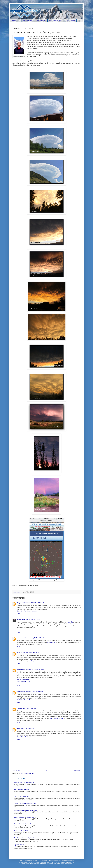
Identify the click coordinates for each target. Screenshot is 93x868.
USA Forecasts (43, 861)
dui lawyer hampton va (36, 661)
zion (18, 729)
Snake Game (51, 642)
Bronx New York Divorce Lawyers (27, 611)
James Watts (21, 619)
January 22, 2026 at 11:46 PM (34, 692)
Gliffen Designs (57, 864)
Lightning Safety (19, 845)
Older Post (77, 770)
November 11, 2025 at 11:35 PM (30, 653)
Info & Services (70, 21)
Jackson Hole (15, 21)
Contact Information (69, 861)
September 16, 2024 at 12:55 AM (34, 603)
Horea (19, 708)
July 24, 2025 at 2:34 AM (33, 619)
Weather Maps (41, 21)
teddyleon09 (21, 692)
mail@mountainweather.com (67, 862)
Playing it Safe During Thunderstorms (25, 803)
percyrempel (21, 638)
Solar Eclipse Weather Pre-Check (24, 824)
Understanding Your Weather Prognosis (26, 810)
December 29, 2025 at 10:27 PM (35, 669)
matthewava (21, 669)
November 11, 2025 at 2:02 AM (35, 638)
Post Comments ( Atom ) (28, 773)
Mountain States (28, 21)
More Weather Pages (56, 21)
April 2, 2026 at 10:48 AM (29, 708)
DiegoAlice (20, 603)
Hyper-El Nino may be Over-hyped (24, 782)
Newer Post (16, 770)
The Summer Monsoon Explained (24, 838)
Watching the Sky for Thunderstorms (25, 817)
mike (19, 653)
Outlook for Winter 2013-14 (22, 831)
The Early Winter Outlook (21, 789)
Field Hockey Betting (23, 679)
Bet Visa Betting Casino (24, 681)
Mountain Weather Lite (55, 861)
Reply (19, 614)
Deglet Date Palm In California (26, 700)
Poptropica (70, 622)
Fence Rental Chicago (57, 718)
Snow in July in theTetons (22, 796)
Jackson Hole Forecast (31, 861)
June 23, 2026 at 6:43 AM (28, 729)
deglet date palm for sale (24, 737)
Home (47, 770)
